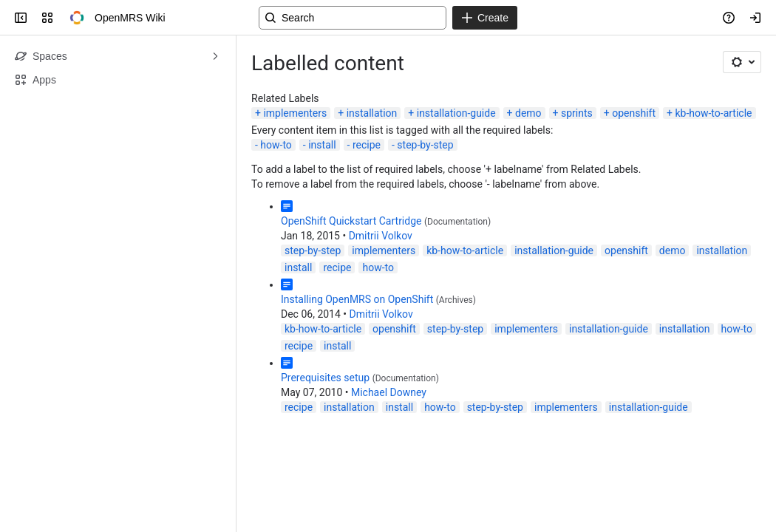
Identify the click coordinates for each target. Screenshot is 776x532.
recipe (367, 145)
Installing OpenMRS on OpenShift (357, 299)
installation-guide (456, 113)
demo (528, 113)
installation (372, 113)
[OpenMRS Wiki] (77, 18)
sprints (577, 113)
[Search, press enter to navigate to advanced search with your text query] (353, 18)
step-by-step (425, 145)
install (322, 145)
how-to (276, 145)
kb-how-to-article (713, 113)
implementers (295, 113)
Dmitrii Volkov (381, 236)
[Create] (485, 18)
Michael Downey (389, 392)
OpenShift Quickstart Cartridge (351, 221)
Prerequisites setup (325, 378)
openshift (634, 113)
